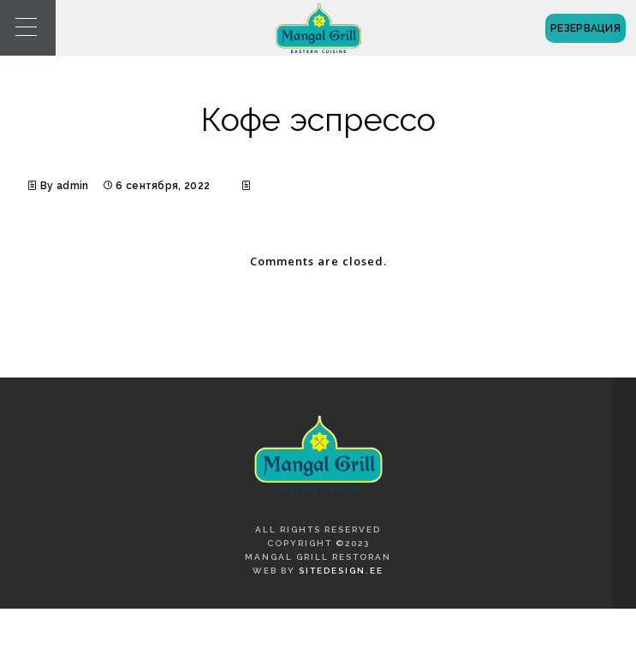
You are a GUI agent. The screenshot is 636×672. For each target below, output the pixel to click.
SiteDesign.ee (341, 571)
